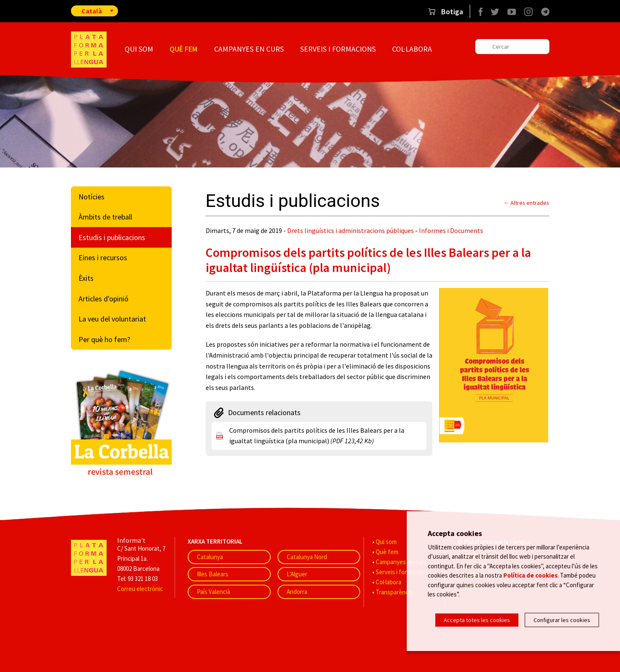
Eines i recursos (103, 258)
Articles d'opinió (103, 299)
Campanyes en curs (249, 49)
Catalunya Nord (307, 557)
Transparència (394, 592)
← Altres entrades (527, 203)
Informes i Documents (451, 230)
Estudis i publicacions (112, 237)
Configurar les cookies (562, 620)
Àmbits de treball (105, 217)
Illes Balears (213, 574)
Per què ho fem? (104, 339)
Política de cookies (530, 581)
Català (92, 11)
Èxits (86, 278)
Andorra (297, 592)
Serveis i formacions (338, 49)
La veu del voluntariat (112, 319)
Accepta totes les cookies (477, 620)
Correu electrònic (140, 589)
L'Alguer (297, 574)
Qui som (139, 49)
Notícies (92, 197)
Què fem (183, 49)
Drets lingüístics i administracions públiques (351, 230)
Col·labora (412, 49)
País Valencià (213, 592)
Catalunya (210, 557)
